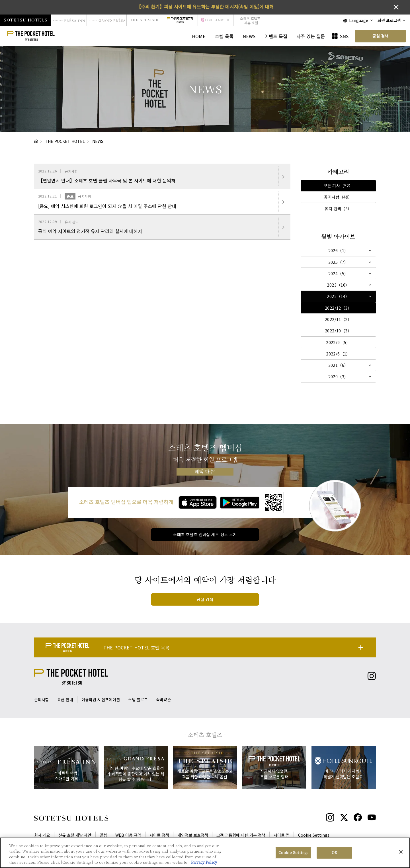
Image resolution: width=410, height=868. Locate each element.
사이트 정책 (159, 835)
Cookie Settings (314, 835)
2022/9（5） (338, 342)
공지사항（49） (338, 197)
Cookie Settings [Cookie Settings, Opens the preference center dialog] (293, 853)
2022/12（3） (338, 308)
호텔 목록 (224, 36)
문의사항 (42, 700)
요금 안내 (65, 700)
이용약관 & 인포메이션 (101, 700)
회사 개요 (42, 835)
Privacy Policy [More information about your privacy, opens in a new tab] (204, 863)
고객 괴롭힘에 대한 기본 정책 (241, 835)
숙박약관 (163, 700)
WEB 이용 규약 (128, 835)
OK (334, 853)
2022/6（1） (338, 354)
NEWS (249, 36)
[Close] (401, 852)
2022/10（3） (338, 331)
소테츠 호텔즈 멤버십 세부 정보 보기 (205, 534)
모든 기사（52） (338, 186)
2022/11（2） (338, 319)
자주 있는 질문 (311, 36)
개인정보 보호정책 (193, 835)
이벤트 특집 (276, 36)
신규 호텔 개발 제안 (75, 835)
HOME (199, 36)
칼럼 (103, 835)
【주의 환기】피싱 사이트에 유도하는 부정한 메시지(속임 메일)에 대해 (205, 7)
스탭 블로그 (138, 700)
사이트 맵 (282, 835)
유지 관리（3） (338, 209)
